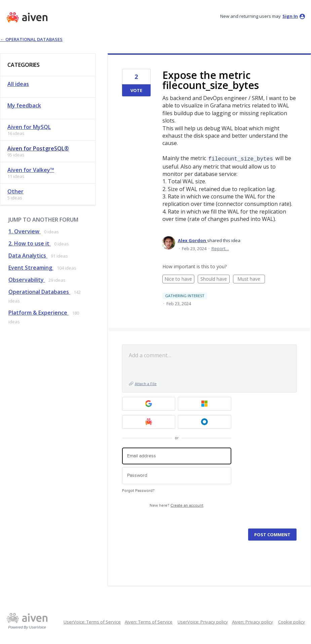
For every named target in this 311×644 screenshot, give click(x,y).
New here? (177, 505)
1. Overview (25, 231)
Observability (27, 280)
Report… (220, 248)
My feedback (24, 105)
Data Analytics (28, 256)
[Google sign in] (149, 403)
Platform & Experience (38, 313)
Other (15, 191)
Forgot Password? (138, 490)
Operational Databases (39, 292)
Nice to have (179, 279)
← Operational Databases (31, 39)
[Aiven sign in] (149, 421)
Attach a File (146, 383)
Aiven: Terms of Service (149, 621)
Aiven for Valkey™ (31, 170)
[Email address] (177, 455)
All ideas (18, 84)
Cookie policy (291, 621)
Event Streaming (31, 268)
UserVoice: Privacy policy (203, 621)
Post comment (272, 534)
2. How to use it (30, 243)
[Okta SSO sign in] (205, 421)
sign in (290, 16)
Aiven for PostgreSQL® (38, 148)
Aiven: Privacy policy (252, 621)
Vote (136, 90)
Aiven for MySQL (29, 127)
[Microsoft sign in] (205, 403)
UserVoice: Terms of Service (92, 621)
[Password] (177, 475)
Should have (215, 279)
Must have (251, 279)
